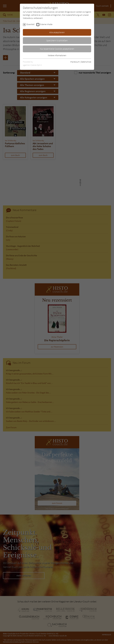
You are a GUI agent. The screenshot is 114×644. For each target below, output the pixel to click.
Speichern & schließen (57, 40)
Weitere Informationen (57, 55)
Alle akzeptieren (57, 32)
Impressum (75, 62)
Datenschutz (86, 62)
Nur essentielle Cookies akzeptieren (57, 49)
